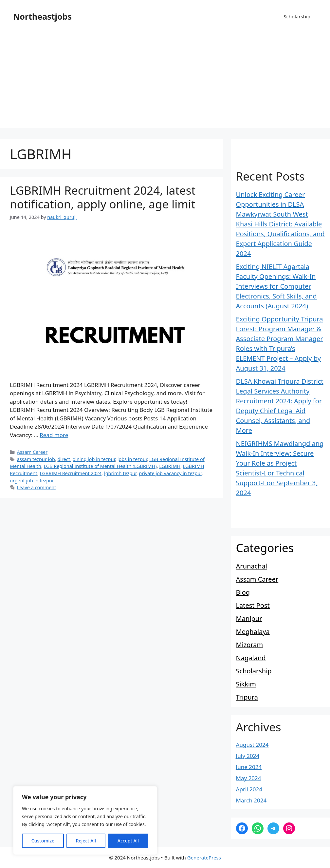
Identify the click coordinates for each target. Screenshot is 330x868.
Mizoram (250, 645)
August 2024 (252, 745)
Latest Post (253, 605)
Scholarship (297, 16)
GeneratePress (204, 858)
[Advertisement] (165, 82)
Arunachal (252, 566)
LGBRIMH (170, 466)
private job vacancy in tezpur (170, 473)
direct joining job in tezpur (86, 459)
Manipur (249, 618)
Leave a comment (37, 487)
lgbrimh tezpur (120, 473)
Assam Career (32, 452)
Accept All (128, 841)
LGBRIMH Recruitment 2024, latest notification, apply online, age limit (103, 197)
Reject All (86, 841)
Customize (43, 841)
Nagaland (251, 658)
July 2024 (248, 756)
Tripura (247, 697)
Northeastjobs (42, 16)
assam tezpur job (36, 459)
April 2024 (249, 789)
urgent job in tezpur (32, 481)
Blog (243, 592)
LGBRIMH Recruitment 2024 (71, 473)
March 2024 (251, 800)
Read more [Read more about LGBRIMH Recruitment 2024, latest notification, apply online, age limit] (54, 435)
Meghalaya (253, 632)
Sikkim (246, 684)
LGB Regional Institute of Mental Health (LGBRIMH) (100, 466)
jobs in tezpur (132, 459)
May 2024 (249, 778)
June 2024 (249, 767)
